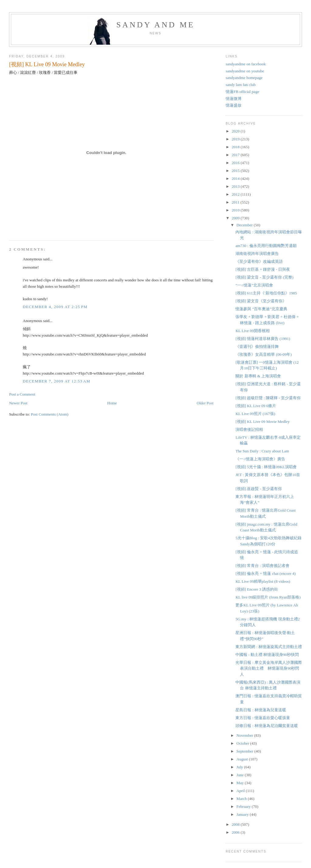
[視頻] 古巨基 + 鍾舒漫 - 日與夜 (263, 269)
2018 (236, 147)
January (243, 814)
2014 (236, 178)
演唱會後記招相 (249, 429)
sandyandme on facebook (246, 64)
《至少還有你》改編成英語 (259, 261)
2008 (236, 824)
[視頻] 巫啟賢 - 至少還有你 (259, 489)
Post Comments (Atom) (50, 414)
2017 (236, 155)
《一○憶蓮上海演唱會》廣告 (260, 459)
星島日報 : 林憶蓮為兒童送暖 (261, 710)
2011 (236, 202)
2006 (236, 832)
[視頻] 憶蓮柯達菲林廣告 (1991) (263, 339)
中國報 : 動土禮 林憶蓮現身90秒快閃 (267, 655)
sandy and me (155, 25)
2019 (236, 139)
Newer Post (18, 403)
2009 (236, 218)
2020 (236, 131)
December (245, 225)
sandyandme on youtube (245, 71)
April (241, 791)
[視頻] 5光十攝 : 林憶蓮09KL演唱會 (266, 467)
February (244, 806)
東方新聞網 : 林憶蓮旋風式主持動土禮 (268, 647)
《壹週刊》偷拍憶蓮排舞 (257, 347)
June (241, 775)
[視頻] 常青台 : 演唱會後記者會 (262, 566)
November (245, 735)
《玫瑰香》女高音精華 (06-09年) (263, 354)
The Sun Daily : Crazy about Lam (262, 451)
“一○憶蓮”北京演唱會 (254, 285)
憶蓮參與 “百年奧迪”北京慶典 (261, 309)
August (243, 759)
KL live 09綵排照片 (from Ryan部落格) (268, 597)
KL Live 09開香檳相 (252, 331)
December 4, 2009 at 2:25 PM (55, 307)
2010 (236, 210)
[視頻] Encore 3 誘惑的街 (257, 589)
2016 (236, 163)
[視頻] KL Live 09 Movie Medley (47, 64)
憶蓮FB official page (242, 92)
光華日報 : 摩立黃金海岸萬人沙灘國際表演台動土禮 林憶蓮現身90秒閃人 (268, 668)
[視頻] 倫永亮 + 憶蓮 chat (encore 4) (265, 573)
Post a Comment (22, 394)
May (241, 783)
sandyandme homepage (244, 78)
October (243, 743)
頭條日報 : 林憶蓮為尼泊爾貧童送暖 (267, 726)
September (246, 751)
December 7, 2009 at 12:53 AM (56, 381)
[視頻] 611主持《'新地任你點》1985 (266, 293)
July (240, 767)
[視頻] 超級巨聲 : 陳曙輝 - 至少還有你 (268, 398)
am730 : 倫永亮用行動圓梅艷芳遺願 (266, 246)
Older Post (205, 403)
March (242, 799)
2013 (236, 186)
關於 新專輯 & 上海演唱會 (258, 376)
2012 (236, 194)
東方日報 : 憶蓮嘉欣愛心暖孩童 (263, 718)
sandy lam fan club (241, 85)
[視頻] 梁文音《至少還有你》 (261, 301)
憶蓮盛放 (234, 105)
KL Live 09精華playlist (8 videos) (263, 581)
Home (112, 403)
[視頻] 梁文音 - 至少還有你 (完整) (264, 277)
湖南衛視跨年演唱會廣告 (257, 254)
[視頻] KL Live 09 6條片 (256, 406)
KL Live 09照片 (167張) (255, 414)
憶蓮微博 (234, 99)
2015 (236, 171)
